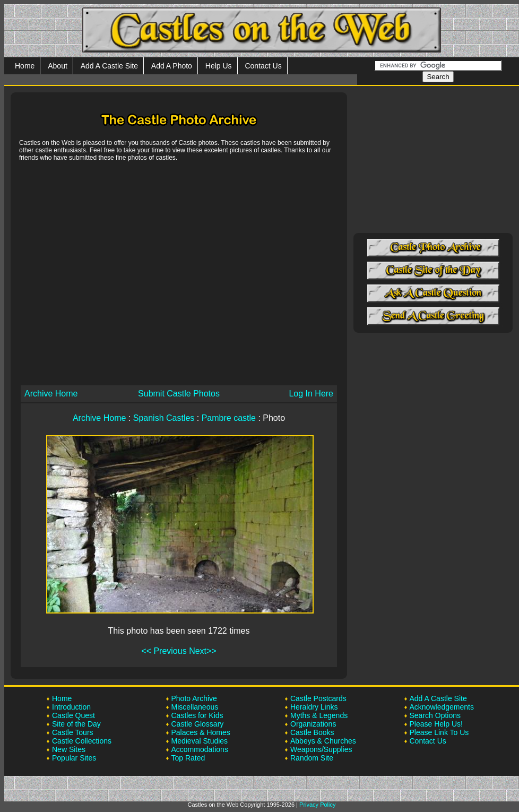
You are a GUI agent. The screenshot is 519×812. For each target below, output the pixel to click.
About (58, 66)
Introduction (71, 707)
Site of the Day (76, 724)
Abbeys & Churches (323, 741)
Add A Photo (172, 66)
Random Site (312, 758)
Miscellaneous (195, 707)
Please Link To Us (439, 732)
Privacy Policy (317, 805)
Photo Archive (194, 698)
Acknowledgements (442, 707)
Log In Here (311, 394)
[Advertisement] (100, 273)
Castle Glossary (198, 724)
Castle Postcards (318, 698)
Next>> (203, 651)
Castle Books (312, 732)
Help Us (219, 66)
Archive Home (51, 394)
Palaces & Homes (201, 732)
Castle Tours (73, 732)
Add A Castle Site (109, 66)
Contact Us (263, 66)
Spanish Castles (164, 418)
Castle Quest (73, 715)
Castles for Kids (197, 715)
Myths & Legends (319, 715)
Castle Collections (82, 741)
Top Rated (188, 758)
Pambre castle (229, 418)
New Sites (69, 749)
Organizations (313, 724)
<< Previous (164, 651)
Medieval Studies (200, 741)
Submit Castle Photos (179, 394)
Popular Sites (74, 758)
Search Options (435, 715)
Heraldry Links (314, 707)
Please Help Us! (436, 724)
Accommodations (200, 749)
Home (25, 66)
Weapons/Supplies (321, 749)
